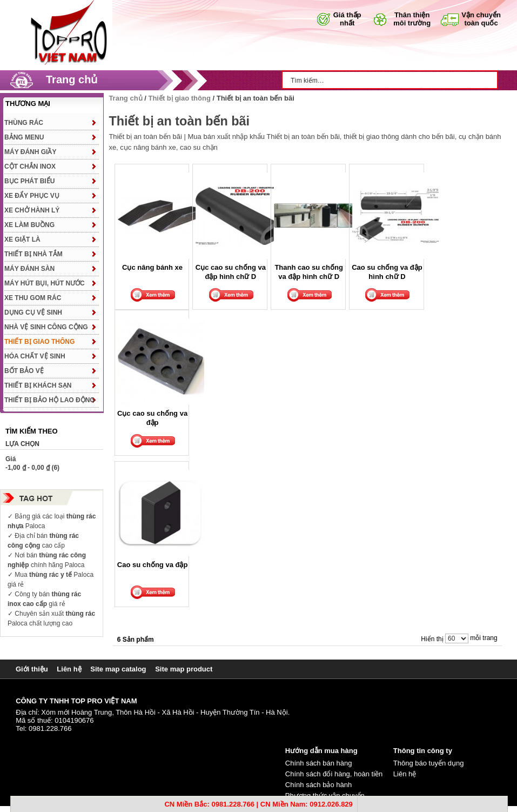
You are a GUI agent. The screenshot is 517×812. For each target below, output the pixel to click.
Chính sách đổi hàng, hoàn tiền (334, 774)
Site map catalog (118, 669)
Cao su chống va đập (153, 565)
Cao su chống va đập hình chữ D (387, 272)
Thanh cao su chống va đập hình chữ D (308, 272)
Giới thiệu (32, 669)
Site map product (184, 669)
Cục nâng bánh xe (152, 267)
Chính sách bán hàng (319, 763)
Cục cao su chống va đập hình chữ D (231, 272)
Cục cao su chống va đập (152, 418)
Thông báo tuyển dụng (429, 763)
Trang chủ (72, 79)
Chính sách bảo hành (318, 785)
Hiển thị (432, 639)
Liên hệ (69, 669)
